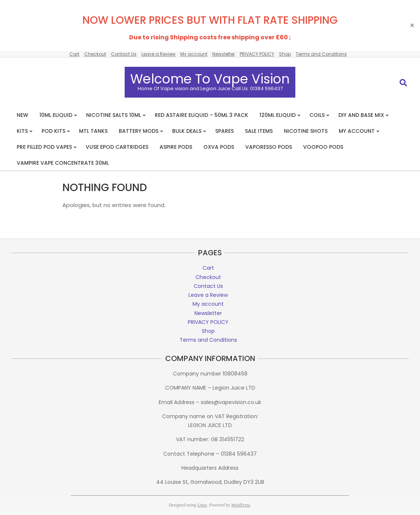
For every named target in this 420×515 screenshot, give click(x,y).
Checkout (95, 54)
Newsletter (224, 54)
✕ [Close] (412, 25)
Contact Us (124, 54)
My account (194, 54)
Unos (202, 505)
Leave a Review (158, 54)
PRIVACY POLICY (257, 54)
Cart (74, 54)
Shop (285, 54)
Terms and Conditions (321, 54)
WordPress (241, 505)
